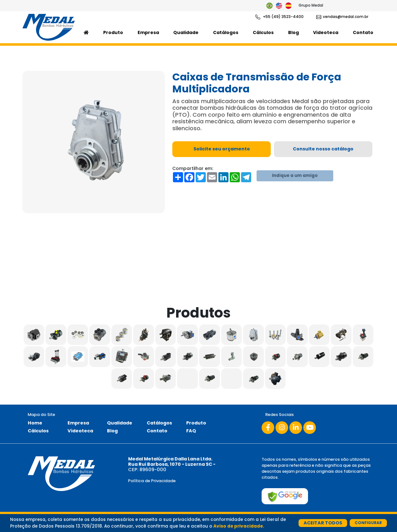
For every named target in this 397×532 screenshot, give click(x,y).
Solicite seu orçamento (222, 149)
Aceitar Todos (323, 523)
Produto (113, 32)
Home (35, 423)
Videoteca (326, 32)
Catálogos (226, 32)
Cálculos (263, 32)
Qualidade (186, 32)
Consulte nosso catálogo (323, 149)
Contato (363, 32)
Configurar (368, 523)
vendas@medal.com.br (342, 17)
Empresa (148, 32)
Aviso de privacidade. (239, 526)
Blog (293, 32)
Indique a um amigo (295, 175)
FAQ (191, 431)
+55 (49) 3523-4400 (279, 17)
